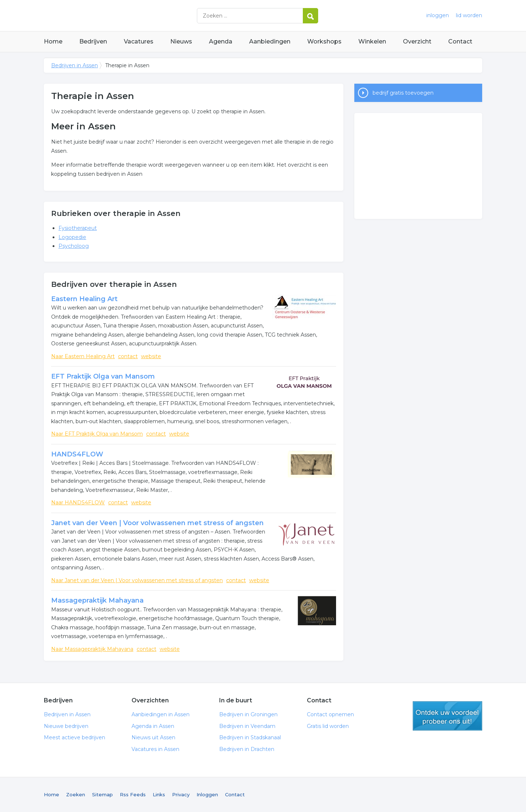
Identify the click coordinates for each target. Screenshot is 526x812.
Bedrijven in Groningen (248, 714)
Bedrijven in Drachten (247, 749)
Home (53, 41)
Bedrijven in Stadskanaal (250, 737)
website (151, 356)
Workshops (324, 41)
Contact (460, 41)
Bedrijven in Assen (135, 16)
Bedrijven (93, 41)
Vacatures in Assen (155, 749)
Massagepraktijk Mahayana (97, 600)
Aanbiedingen (270, 41)
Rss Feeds (133, 794)
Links (159, 794)
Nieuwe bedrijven (66, 726)
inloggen (438, 15)
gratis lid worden (447, 716)
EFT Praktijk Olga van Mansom (103, 376)
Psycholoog (74, 246)
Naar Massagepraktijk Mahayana (92, 649)
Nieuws (181, 41)
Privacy (181, 794)
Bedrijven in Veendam (247, 726)
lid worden (469, 15)
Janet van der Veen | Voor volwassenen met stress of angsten (157, 523)
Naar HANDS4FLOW (78, 502)
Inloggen (207, 794)
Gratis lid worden (328, 726)
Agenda (221, 41)
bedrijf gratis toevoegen (403, 93)
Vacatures (139, 41)
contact (128, 356)
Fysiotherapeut (78, 228)
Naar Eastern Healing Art (83, 356)
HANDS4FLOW (77, 454)
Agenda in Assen (153, 726)
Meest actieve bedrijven (75, 737)
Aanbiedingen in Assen (161, 714)
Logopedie (72, 237)
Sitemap (102, 794)
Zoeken (76, 794)
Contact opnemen (330, 714)
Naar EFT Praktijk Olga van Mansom (97, 434)
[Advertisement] (418, 166)
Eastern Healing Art (84, 299)
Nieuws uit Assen (153, 737)
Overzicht (417, 41)
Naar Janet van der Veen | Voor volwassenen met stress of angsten (137, 580)
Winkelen (372, 41)
